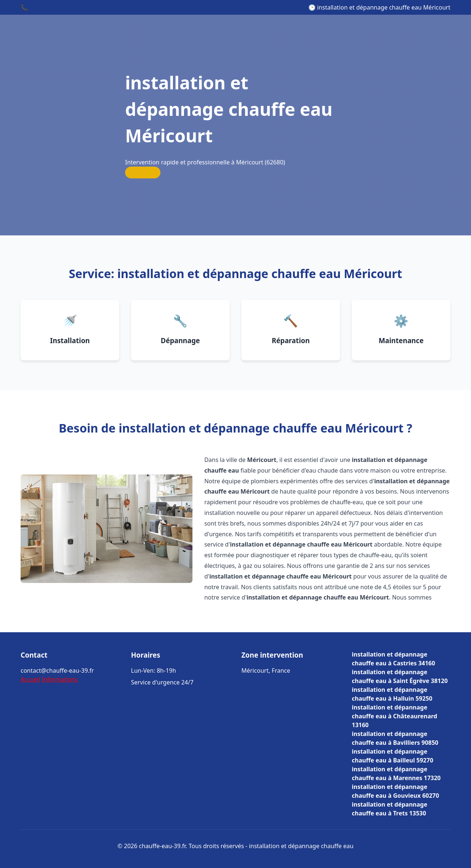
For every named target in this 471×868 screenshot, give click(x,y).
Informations (60, 679)
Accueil (30, 679)
